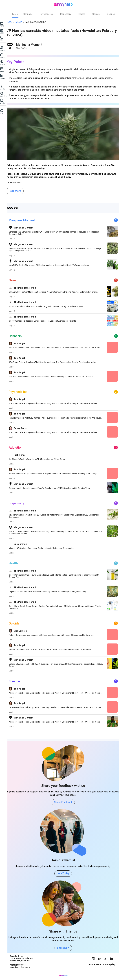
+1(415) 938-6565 (21, 971)
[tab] (19, 14)
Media (21, 22)
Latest (19, 14)
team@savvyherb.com (24, 973)
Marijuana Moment (39, 22)
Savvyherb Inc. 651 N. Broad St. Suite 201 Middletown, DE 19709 (25, 964)
